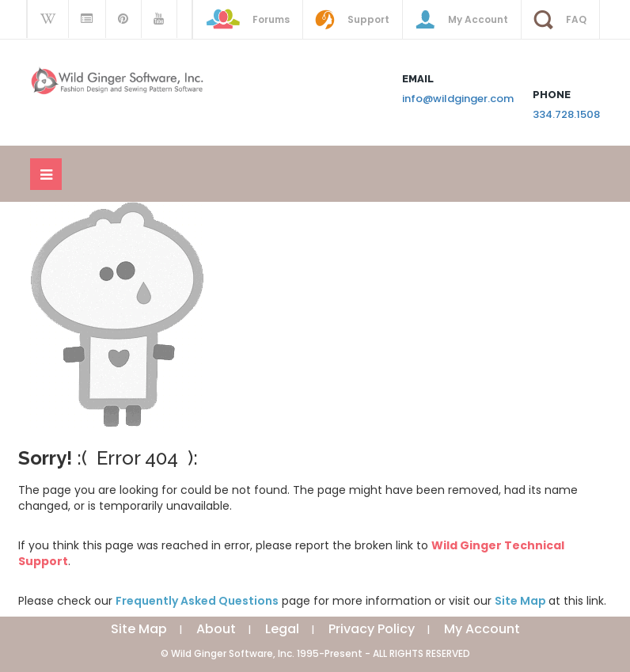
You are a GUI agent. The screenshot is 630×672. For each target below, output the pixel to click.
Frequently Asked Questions (197, 601)
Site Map (522, 601)
